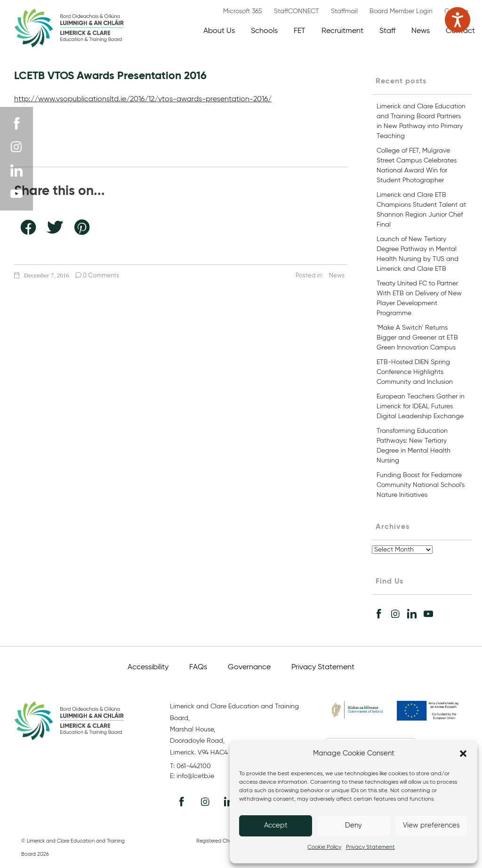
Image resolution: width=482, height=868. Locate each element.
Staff (387, 31)
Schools (264, 31)
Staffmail (344, 11)
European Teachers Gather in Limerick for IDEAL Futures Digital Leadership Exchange (421, 406)
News (421, 31)
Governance (249, 667)
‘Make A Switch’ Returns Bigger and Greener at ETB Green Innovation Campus (417, 338)
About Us (219, 31)
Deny (353, 825)
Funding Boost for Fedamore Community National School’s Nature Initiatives (421, 485)
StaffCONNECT (297, 11)
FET (300, 31)
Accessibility (148, 667)
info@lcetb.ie (195, 776)
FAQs (198, 667)
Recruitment (342, 31)
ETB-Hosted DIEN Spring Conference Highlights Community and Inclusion (415, 372)
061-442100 (194, 766)
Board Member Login (401, 11)
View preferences (431, 825)
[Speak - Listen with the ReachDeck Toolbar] (458, 20)
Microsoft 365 (243, 11)
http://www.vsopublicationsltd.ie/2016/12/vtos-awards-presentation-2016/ (143, 99)
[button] (463, 754)
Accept (276, 825)
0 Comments (97, 276)
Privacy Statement (370, 847)
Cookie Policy (324, 847)
